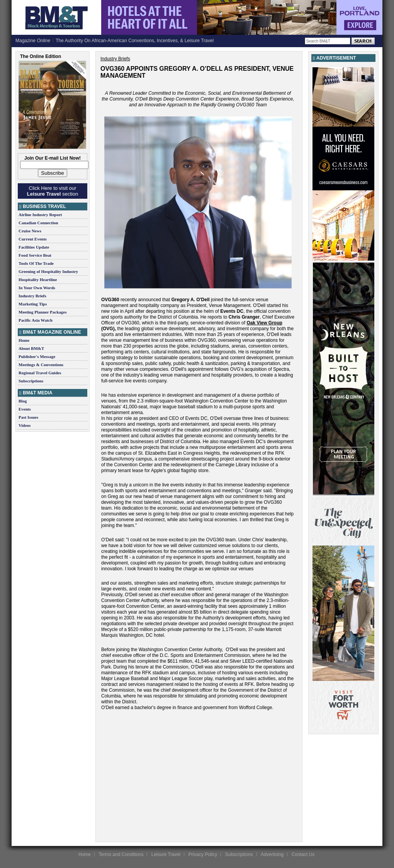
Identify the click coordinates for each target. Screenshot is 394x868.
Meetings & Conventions (41, 365)
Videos (25, 425)
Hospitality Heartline (38, 280)
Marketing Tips (33, 304)
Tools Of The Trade (36, 263)
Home (24, 340)
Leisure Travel (166, 854)
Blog (23, 401)
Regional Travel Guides (40, 373)
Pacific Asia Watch (36, 320)
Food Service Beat (35, 255)
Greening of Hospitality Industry (48, 271)
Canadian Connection (38, 223)
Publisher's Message (37, 356)
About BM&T (31, 348)
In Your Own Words (37, 288)
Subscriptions (31, 381)
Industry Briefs (32, 296)
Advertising (272, 854)
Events (25, 409)
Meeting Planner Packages (42, 312)
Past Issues (28, 417)
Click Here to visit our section (53, 191)
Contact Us (303, 854)
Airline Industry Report (40, 215)
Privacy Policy (203, 854)
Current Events (33, 239)
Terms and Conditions (121, 854)
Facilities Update (34, 247)
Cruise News (30, 231)
